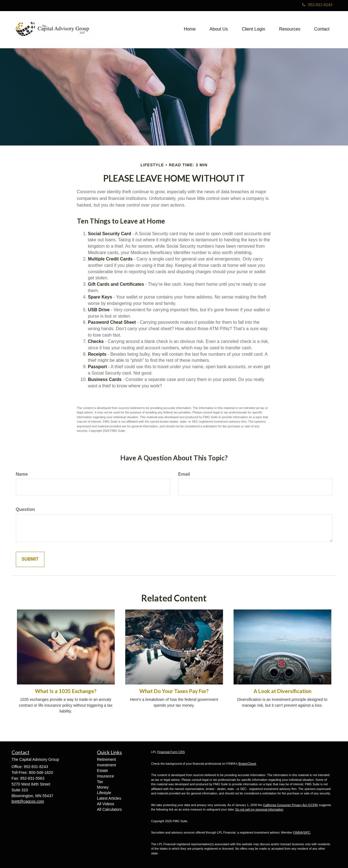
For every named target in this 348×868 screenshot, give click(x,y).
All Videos (106, 804)
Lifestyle (104, 793)
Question (25, 509)
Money (103, 787)
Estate (102, 771)
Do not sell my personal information (259, 809)
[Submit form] (30, 559)
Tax (100, 782)
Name (22, 474)
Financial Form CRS (171, 752)
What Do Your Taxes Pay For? (174, 691)
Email (184, 474)
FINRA (298, 832)
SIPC (307, 832)
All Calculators (109, 809)
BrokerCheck (247, 764)
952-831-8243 (317, 5)
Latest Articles (109, 798)
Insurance (105, 776)
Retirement (106, 759)
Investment (106, 765)
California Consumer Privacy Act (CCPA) (291, 805)
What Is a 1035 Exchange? (66, 691)
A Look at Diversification (282, 691)
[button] (219, 29)
